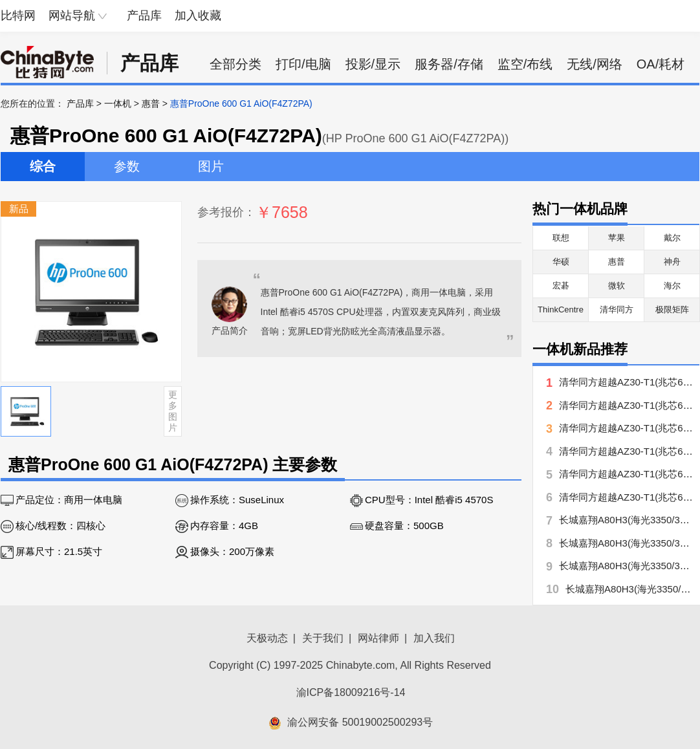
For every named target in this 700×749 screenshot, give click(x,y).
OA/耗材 (661, 64)
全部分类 (235, 64)
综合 (43, 166)
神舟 (672, 262)
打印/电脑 (303, 64)
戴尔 (672, 238)
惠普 (151, 103)
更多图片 (173, 411)
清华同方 (617, 309)
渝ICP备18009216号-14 (351, 692)
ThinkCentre (561, 309)
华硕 (561, 262)
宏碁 (561, 286)
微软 (617, 286)
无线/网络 (595, 64)
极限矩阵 (672, 309)
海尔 (672, 286)
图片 (211, 166)
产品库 (144, 16)
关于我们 (323, 638)
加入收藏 (198, 16)
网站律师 (378, 638)
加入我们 (434, 638)
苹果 (617, 238)
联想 (561, 238)
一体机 (118, 103)
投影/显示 (373, 64)
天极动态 (267, 638)
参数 (127, 166)
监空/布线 (525, 64)
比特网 (18, 16)
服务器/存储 (449, 64)
